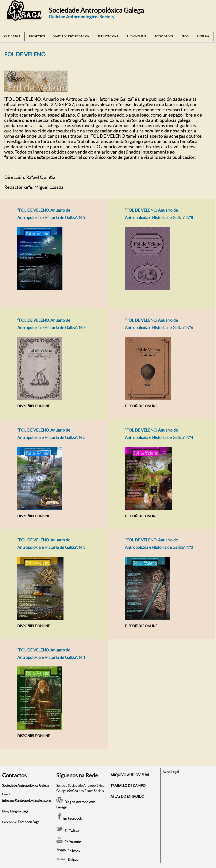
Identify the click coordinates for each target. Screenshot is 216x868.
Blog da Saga (19, 811)
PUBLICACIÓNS (108, 36)
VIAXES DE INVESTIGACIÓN (71, 36)
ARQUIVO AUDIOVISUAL (130, 775)
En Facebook (69, 818)
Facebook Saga (28, 822)
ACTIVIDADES (164, 36)
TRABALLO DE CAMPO (128, 786)
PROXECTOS (37, 36)
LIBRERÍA (203, 36)
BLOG (185, 36)
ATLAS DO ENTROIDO (127, 796)
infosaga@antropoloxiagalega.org (26, 800)
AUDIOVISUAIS (136, 36)
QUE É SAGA (12, 36)
